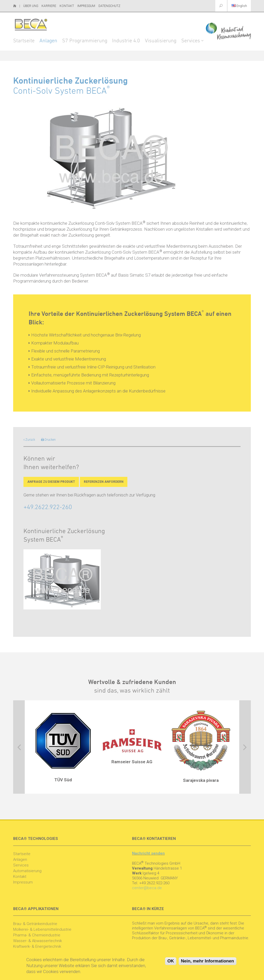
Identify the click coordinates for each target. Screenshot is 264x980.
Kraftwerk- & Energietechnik (37, 946)
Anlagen (48, 41)
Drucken (48, 440)
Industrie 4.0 (126, 41)
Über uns (31, 6)
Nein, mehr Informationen (208, 962)
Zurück (29, 440)
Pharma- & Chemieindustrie (37, 935)
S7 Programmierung (85, 41)
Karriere (49, 6)
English (239, 6)
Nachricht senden (148, 853)
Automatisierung (27, 871)
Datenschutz (109, 6)
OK (171, 962)
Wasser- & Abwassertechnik (38, 941)
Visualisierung (161, 41)
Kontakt (67, 6)
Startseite (24, 41)
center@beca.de (147, 888)
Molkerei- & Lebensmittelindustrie (42, 929)
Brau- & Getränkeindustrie (35, 924)
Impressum (86, 6)
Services (191, 41)
